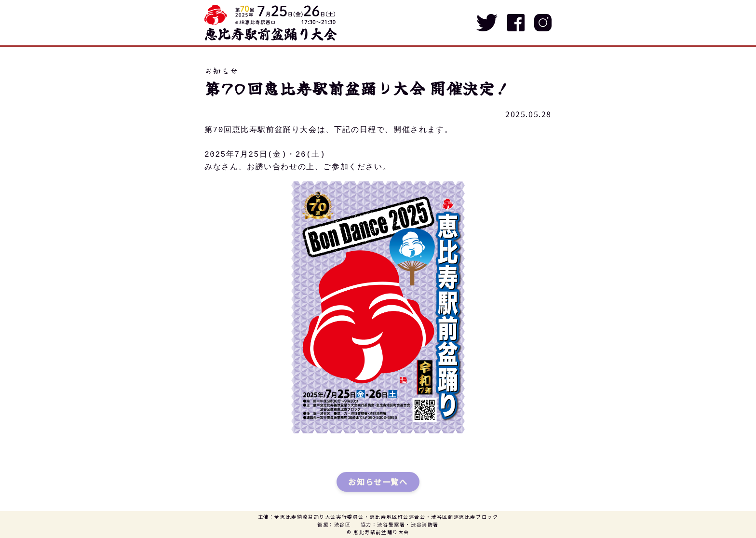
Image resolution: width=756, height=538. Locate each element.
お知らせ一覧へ (378, 482)
